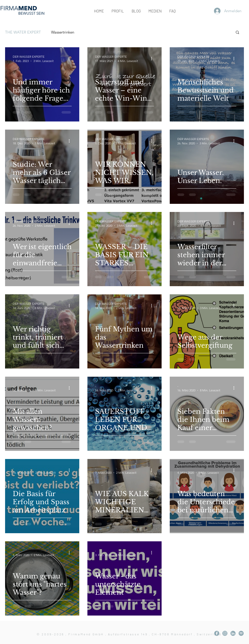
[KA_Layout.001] (217, 633)
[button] (237, 33)
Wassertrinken (63, 32)
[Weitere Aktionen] (71, 58)
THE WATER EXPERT (23, 32)
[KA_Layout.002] (225, 633)
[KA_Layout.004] (233, 633)
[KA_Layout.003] (241, 633)
